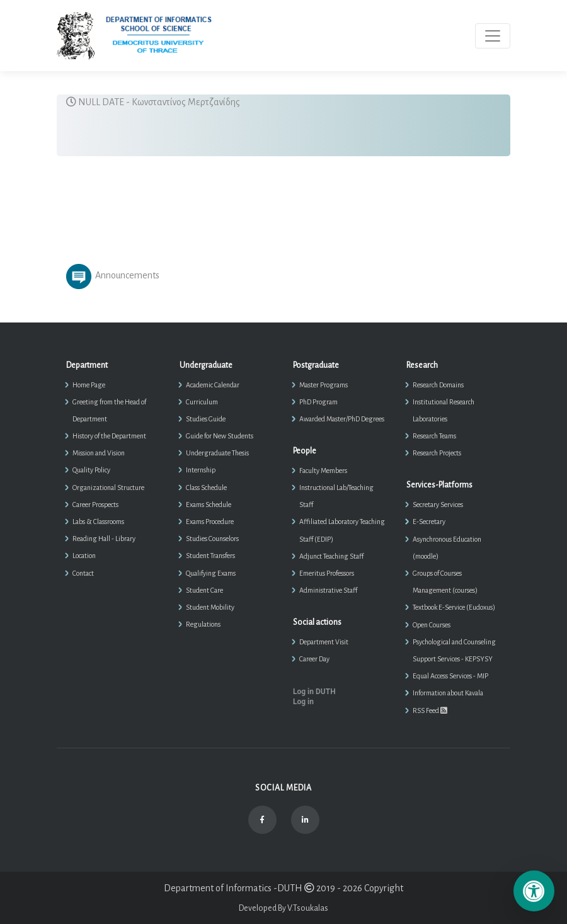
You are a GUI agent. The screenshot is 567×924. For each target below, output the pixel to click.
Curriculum (202, 402)
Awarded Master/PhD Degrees (342, 419)
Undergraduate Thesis (217, 453)
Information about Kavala (448, 693)
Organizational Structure (108, 488)
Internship (201, 470)
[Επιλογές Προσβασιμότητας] (534, 891)
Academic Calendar (213, 385)
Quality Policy (91, 470)
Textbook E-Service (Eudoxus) (454, 607)
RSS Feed (430, 710)
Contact (83, 573)
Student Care (204, 590)
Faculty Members (323, 471)
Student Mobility (210, 607)
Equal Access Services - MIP (450, 676)
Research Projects (437, 453)
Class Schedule (206, 488)
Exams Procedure (210, 522)
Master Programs (324, 385)
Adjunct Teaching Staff (331, 556)
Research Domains (438, 385)
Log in (303, 702)
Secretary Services (438, 505)
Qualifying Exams (211, 573)
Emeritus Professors (327, 573)
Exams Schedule (209, 505)
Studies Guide (206, 419)
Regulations (203, 624)
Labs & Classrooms (98, 522)
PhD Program (318, 402)
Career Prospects (95, 505)
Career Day (314, 659)
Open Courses (432, 625)
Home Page (89, 385)
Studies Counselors (212, 539)
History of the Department (109, 436)
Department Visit (324, 642)
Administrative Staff (328, 590)
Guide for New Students (220, 436)
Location (84, 556)
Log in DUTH (314, 692)
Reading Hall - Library (104, 539)
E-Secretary (429, 522)
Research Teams (434, 436)
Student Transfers (210, 556)
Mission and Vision (99, 453)
